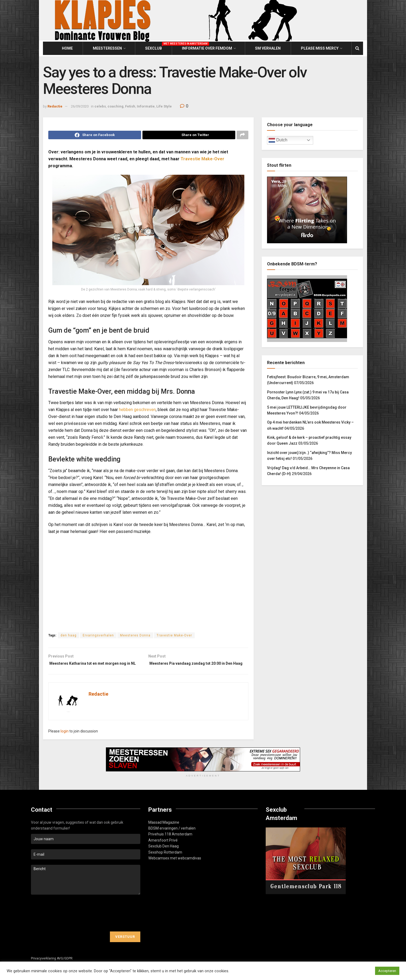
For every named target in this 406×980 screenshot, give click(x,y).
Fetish (130, 106)
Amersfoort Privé (163, 850)
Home (67, 48)
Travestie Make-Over (202, 160)
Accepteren (387, 971)
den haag (69, 637)
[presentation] (71, 922)
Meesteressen (107, 48)
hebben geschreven (137, 411)
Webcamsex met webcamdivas (175, 867)
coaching (116, 106)
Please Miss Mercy (320, 48)
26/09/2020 (80, 106)
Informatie (146, 106)
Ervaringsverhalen (98, 637)
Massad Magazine (164, 831)
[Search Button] (357, 48)
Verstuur (125, 946)
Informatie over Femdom (207, 48)
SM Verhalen (268, 48)
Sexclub (154, 47)
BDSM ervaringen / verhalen (172, 838)
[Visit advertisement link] (203, 769)
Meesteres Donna (135, 637)
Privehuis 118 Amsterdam (170, 843)
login (65, 740)
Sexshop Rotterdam (165, 861)
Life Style (164, 106)
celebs (100, 106)
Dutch (278, 140)
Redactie (55, 106)
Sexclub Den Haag (164, 855)
